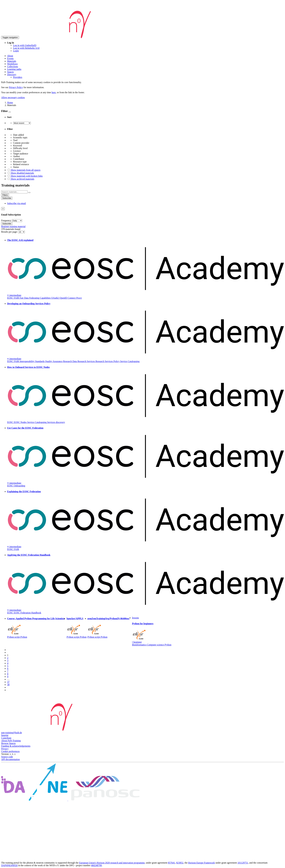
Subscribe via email (17, 203)
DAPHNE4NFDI (9, 865)
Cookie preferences (10, 751)
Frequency (6, 220)
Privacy (5, 749)
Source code (7, 757)
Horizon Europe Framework (201, 863)
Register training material (13, 226)
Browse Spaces (8, 743)
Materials (12, 61)
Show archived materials (21, 179)
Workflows (12, 64)
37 (8, 682)
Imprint (5, 735)
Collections (13, 66)
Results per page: (10, 232)
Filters (5, 195)
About (10, 56)
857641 (171, 863)
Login (16, 51)
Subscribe (7, 198)
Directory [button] (12, 75)
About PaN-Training (11, 741)
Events (10, 58)
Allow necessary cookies (13, 97)
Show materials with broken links (25, 176)
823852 (180, 863)
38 (8, 685)
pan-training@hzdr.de (12, 733)
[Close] (3, 209)
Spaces (10, 72)
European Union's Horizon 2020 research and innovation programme (112, 863)
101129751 (243, 863)
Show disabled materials (21, 173)
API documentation (10, 759)
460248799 (96, 865)
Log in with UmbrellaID (25, 45)
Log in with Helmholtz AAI (26, 48)
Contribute (6, 738)
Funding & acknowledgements (16, 746)
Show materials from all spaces (24, 170)
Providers (18, 77)
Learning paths (14, 69)
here (54, 92)
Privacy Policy (16, 87)
